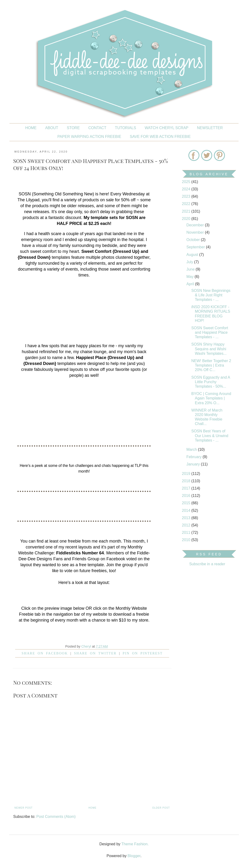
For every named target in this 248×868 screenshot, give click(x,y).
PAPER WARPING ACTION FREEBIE (89, 137)
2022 (187, 204)
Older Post (161, 808)
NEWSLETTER (210, 128)
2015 (187, 503)
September (196, 247)
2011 (187, 533)
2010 (187, 540)
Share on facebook (45, 653)
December (196, 225)
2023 (187, 196)
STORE (73, 128)
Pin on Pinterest (143, 653)
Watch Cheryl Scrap (167, 128)
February (194, 457)
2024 (187, 189)
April (191, 284)
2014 (187, 511)
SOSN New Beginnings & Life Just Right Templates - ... (211, 295)
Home (31, 128)
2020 (187, 219)
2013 (187, 518)
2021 (187, 211)
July (190, 262)
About (52, 128)
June (191, 269)
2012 (187, 525)
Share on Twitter (95, 653)
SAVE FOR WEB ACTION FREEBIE (160, 137)
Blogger (134, 856)
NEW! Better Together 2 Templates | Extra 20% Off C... (211, 365)
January (194, 464)
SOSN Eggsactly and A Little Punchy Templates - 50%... (211, 382)
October (194, 240)
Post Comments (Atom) (56, 817)
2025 (187, 182)
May (190, 277)
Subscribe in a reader (207, 564)
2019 (187, 474)
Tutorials (126, 128)
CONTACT (97, 128)
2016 (187, 496)
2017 (187, 488)
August (193, 255)
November (196, 232)
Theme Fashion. (135, 844)
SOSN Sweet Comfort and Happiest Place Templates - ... (210, 332)
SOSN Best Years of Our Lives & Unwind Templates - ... (210, 436)
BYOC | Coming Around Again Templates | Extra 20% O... (211, 398)
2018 (187, 481)
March (192, 449)
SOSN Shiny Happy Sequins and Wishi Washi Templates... (209, 349)
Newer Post (24, 808)
